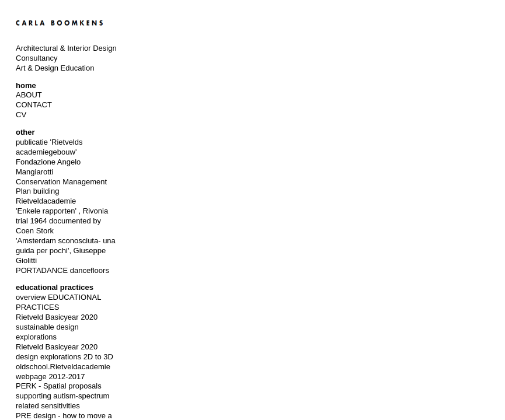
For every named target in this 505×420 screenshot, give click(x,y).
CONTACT (34, 105)
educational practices (55, 287)
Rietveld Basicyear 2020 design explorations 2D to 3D (65, 352)
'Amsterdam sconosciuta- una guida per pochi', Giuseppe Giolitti (66, 251)
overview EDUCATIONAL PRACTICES (58, 302)
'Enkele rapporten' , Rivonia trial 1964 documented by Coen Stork (62, 221)
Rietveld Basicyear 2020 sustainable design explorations (57, 327)
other (25, 132)
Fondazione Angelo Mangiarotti (48, 167)
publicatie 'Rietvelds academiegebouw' (49, 147)
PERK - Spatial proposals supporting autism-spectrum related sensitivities (62, 396)
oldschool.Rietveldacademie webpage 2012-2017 (63, 372)
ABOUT (29, 95)
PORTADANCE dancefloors (62, 270)
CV (21, 115)
